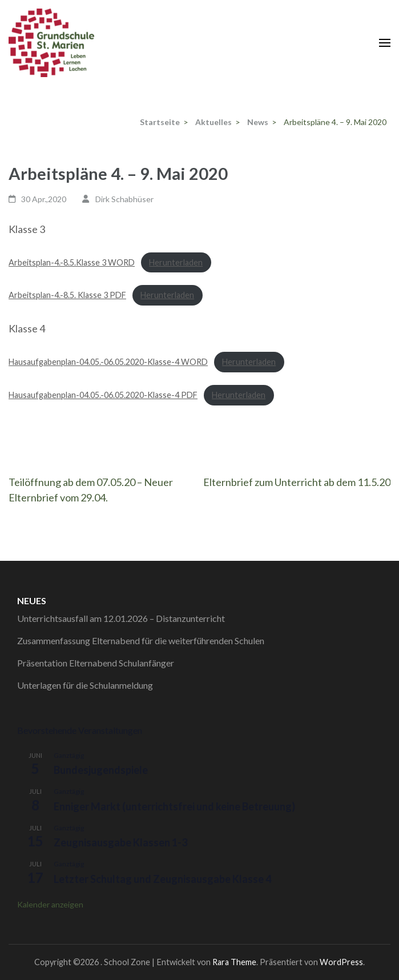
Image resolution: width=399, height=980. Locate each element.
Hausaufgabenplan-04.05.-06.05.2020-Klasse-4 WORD (108, 362)
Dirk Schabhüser (124, 199)
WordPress (341, 962)
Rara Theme (234, 962)
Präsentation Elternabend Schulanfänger (96, 663)
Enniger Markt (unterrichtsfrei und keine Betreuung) (174, 806)
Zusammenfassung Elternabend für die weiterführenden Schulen (141, 640)
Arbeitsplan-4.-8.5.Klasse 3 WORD (72, 262)
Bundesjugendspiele (101, 770)
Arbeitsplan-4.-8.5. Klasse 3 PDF (67, 295)
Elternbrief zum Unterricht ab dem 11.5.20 (297, 482)
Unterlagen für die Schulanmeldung (85, 685)
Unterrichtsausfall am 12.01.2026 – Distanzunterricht (121, 618)
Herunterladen (176, 262)
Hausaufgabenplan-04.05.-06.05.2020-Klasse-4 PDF (103, 395)
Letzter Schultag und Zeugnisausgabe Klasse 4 (162, 879)
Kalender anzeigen (50, 904)
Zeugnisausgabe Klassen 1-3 (120, 842)
